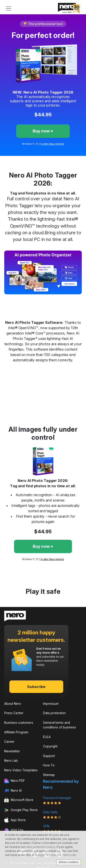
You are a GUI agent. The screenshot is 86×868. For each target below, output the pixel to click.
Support (49, 756)
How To (49, 765)
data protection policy (41, 847)
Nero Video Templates (21, 770)
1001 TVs (14, 830)
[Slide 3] (47, 299)
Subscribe (36, 687)
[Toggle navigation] (8, 8)
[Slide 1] (31, 299)
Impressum (51, 704)
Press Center (14, 713)
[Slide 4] (55, 299)
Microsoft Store (19, 800)
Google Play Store (21, 810)
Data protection (54, 713)
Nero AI (13, 790)
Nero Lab (11, 760)
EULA (47, 737)
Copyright (50, 746)
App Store (15, 820)
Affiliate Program (16, 732)
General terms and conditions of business (59, 725)
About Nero (13, 704)
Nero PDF (15, 781)
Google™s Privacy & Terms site (55, 855)
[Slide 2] (39, 299)
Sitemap (49, 775)
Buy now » (43, 131)
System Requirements (52, 144)
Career (9, 741)
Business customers (19, 723)
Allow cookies (69, 862)
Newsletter (12, 751)
